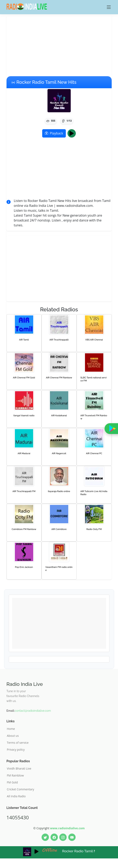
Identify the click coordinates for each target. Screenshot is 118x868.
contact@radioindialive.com (33, 711)
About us (13, 736)
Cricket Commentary (21, 789)
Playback (54, 133)
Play (73, 133)
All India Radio (16, 796)
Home (11, 729)
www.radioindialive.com (67, 828)
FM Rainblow (15, 775)
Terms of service (18, 743)
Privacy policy (16, 750)
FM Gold (12, 782)
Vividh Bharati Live (19, 769)
